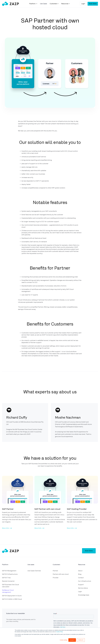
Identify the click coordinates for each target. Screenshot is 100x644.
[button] (33, 4)
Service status (83, 588)
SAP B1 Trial (6, 578)
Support (81, 585)
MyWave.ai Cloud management (8, 591)
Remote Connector (8, 581)
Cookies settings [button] (64, 640)
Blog (80, 574)
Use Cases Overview (34, 571)
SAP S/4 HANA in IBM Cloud (12, 599)
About (80, 571)
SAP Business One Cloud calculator (10, 586)
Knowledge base (84, 595)
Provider (56, 578)
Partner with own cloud (61, 574)
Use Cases (43, 4)
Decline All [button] (81, 640)
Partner (55, 571)
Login (83, 4)
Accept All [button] (72, 640)
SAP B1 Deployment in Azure (12, 596)
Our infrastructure (85, 581)
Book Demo (93, 4)
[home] (10, 4)
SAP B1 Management (9, 571)
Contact (81, 578)
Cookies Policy (59, 632)
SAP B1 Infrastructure (10, 574)
